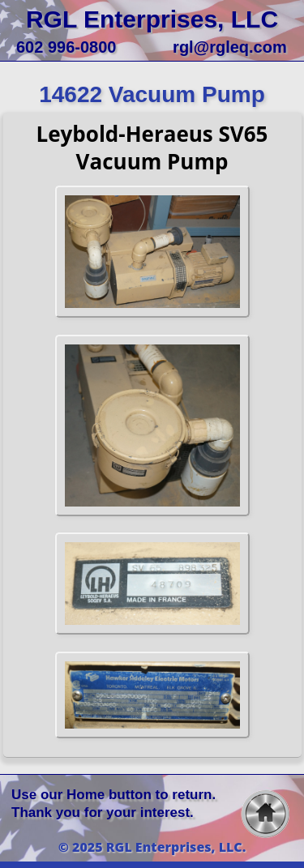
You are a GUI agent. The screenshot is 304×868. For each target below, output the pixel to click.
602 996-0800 (66, 47)
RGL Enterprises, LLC (152, 19)
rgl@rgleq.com (230, 47)
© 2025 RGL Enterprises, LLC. (152, 847)
